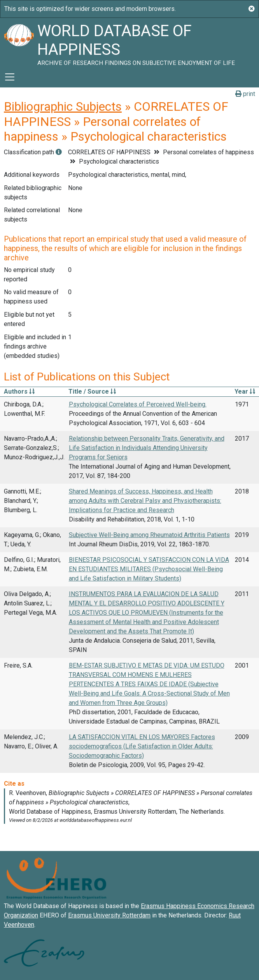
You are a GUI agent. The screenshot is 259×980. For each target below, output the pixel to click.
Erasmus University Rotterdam (109, 915)
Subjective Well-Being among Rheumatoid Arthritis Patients (149, 535)
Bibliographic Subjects (63, 106)
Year (245, 391)
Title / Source (92, 391)
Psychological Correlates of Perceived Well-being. (138, 404)
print (245, 94)
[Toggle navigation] (10, 77)
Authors (19, 391)
